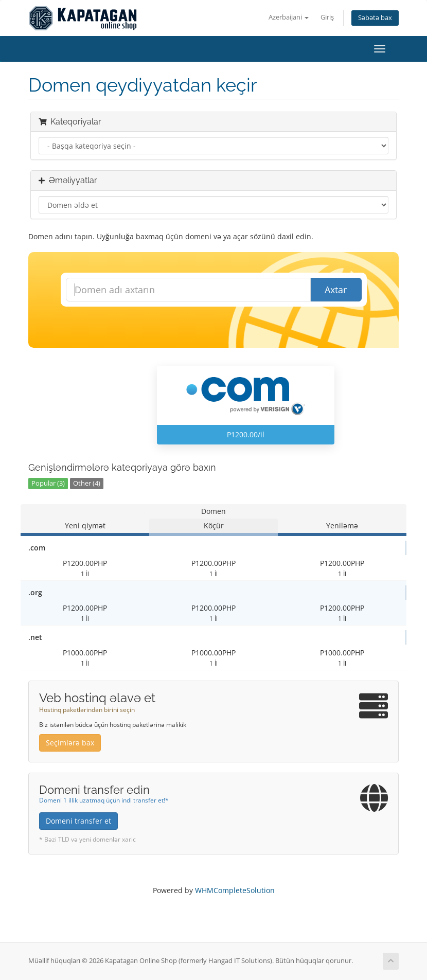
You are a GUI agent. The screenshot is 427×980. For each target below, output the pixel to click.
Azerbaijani (289, 17)
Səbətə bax (375, 18)
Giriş (327, 17)
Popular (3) (48, 483)
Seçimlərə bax (70, 743)
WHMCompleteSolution (235, 890)
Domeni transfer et (78, 821)
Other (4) (87, 483)
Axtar (336, 290)
